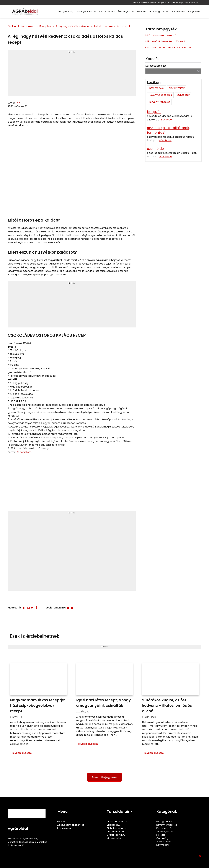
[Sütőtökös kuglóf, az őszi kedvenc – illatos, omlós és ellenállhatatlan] (171, 711)
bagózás (154, 112)
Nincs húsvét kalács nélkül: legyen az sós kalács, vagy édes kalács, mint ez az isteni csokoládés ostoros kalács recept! (166, 3)
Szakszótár (183, 95)
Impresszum (64, 828)
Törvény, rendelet (159, 102)
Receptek (45, 26)
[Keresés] (199, 71)
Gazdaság (154, 12)
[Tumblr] (36, 608)
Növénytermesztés (86, 12)
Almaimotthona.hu (117, 822)
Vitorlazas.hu (114, 838)
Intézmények (156, 88)
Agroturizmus (178, 12)
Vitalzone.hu (113, 825)
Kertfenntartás (107, 12)
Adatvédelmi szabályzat (71, 825)
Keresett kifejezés (156, 66)
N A (19, 103)
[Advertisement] (72, 74)
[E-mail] (28, 608)
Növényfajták (177, 88)
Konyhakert (194, 12)
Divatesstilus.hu (115, 832)
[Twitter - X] (32, 608)
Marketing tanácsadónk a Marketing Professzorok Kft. (28, 844)
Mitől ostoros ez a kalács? (161, 35)
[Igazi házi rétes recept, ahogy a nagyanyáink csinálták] (105, 711)
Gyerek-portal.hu (116, 835)
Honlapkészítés (16, 839)
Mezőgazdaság (65, 12)
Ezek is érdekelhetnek (35, 636)
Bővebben (167, 120)
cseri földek (156, 149)
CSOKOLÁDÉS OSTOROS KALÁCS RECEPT (169, 47)
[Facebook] (24, 608)
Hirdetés (72, 52)
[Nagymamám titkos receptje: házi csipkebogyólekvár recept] (38, 711)
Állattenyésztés (126, 12)
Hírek (166, 12)
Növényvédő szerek (160, 95)
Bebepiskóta (24, 452)
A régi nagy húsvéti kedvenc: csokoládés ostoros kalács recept (93, 26)
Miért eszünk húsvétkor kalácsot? (165, 41)
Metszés (142, 12)
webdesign (31, 839)
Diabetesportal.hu (117, 828)
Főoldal (12, 26)
